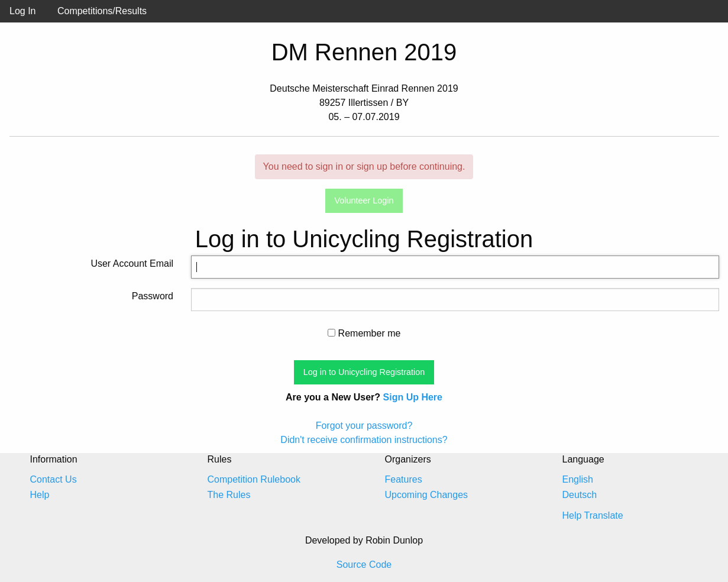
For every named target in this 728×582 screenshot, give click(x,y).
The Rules (229, 495)
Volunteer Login (364, 201)
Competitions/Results (102, 11)
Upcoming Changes (427, 495)
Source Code (364, 565)
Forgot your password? (364, 426)
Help (40, 495)
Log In (22, 11)
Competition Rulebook (254, 479)
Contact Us (54, 479)
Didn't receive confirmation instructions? (364, 440)
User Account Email (132, 263)
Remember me (364, 333)
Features (404, 479)
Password (153, 296)
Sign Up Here (413, 397)
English (578, 479)
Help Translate (593, 515)
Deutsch (580, 495)
